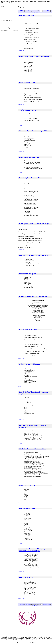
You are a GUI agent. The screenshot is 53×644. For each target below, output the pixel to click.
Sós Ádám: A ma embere (28, 329)
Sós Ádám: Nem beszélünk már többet (33, 449)
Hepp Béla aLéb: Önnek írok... (30, 157)
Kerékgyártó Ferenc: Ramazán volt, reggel (34, 224)
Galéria (48, 1)
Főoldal (3, 1)
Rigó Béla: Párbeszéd (27, 16)
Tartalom (8, 1)
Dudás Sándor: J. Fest (27, 508)
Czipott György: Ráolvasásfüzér (31, 178)
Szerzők (12, 1)
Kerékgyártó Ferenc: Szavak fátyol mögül (34, 56)
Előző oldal (27, 11)
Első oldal (22, 11)
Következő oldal (46, 11)
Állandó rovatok (33, 1)
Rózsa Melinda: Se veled (28, 83)
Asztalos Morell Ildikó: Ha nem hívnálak (34, 255)
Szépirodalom (18, 1)
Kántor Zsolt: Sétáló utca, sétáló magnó (33, 297)
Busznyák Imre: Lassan (28, 577)
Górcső (39, 1)
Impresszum (14, 3)
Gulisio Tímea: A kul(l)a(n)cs (29, 364)
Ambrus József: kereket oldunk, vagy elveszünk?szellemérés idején (32, 550)
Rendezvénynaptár (6, 3)
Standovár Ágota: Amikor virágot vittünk (34, 131)
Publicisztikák (26, 1)
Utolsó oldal (35, 12)
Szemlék (44, 1)
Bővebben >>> (21, 51)
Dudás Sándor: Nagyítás (28, 274)
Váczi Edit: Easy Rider (27, 485)
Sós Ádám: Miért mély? (28, 110)
